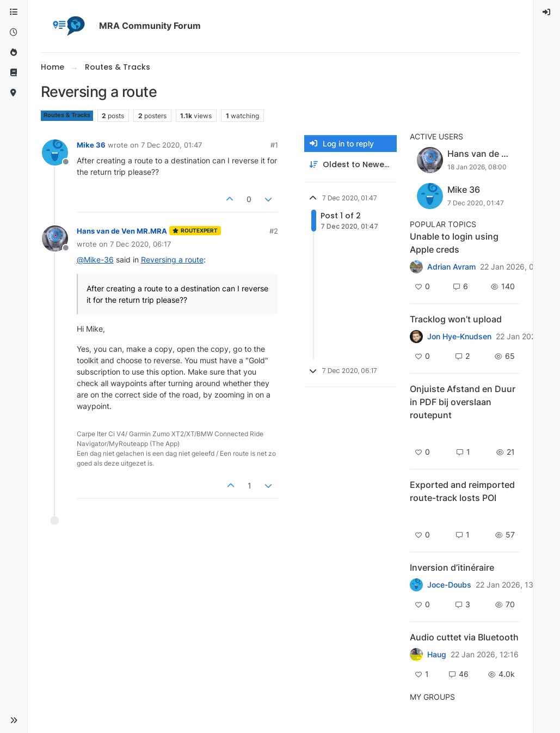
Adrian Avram (451, 267)
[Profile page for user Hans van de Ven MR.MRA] (55, 239)
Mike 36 (91, 145)
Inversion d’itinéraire (452, 567)
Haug (437, 655)
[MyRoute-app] (14, 93)
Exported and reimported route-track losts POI (462, 491)
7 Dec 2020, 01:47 (171, 145)
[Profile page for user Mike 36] (55, 152)
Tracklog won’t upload (456, 319)
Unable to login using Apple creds (454, 243)
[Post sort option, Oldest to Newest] (350, 165)
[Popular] (14, 53)
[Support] (14, 73)
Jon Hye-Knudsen (459, 337)
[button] (14, 720)
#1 (274, 145)
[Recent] (14, 32)
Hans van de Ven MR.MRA (122, 231)
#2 (274, 231)
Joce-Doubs (449, 585)
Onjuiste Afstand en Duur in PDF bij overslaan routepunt (463, 402)
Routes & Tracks (67, 115)
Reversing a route (172, 259)
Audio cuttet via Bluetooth (464, 637)
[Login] (547, 12)
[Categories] (14, 12)
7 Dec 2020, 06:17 (140, 244)
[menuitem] (547, 12)
